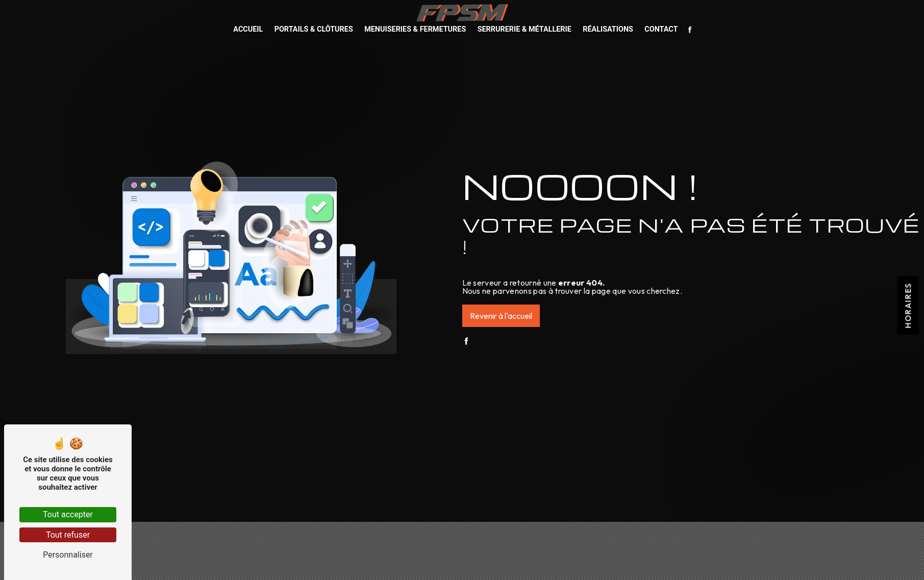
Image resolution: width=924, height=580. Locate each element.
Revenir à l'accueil (501, 316)
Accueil (248, 29)
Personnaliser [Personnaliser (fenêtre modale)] (68, 555)
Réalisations (608, 29)
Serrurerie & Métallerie (525, 29)
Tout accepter (68, 514)
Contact (661, 29)
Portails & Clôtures (314, 29)
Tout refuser (68, 535)
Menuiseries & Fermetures (415, 29)
